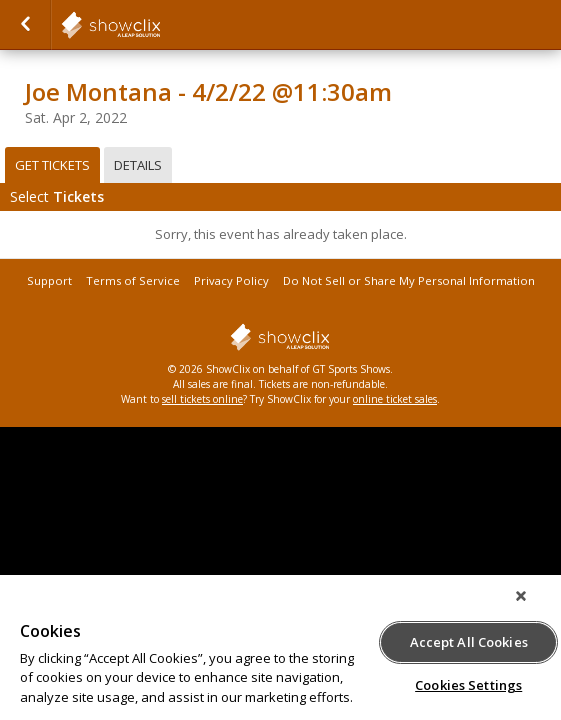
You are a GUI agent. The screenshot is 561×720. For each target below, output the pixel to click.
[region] (280, 652)
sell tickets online (202, 399)
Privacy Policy (231, 280)
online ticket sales (395, 399)
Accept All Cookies (469, 639)
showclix (160, 25)
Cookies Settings (468, 682)
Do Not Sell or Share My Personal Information (409, 280)
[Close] (535, 606)
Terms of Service (133, 280)
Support (49, 280)
